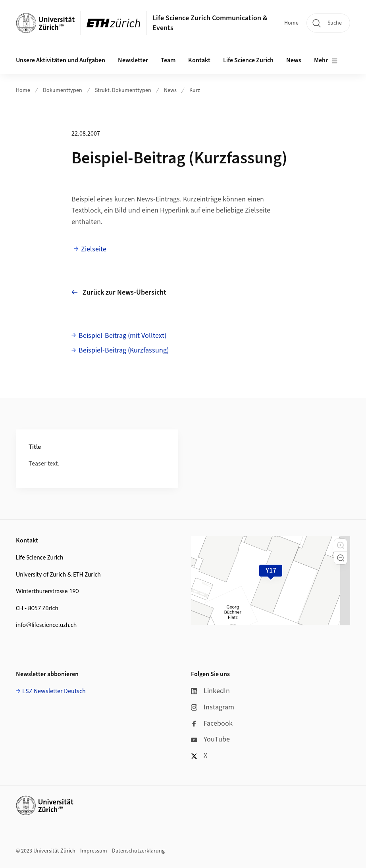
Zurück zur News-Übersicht (119, 292)
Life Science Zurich (248, 60)
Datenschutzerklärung (138, 851)
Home (291, 23)
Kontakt (199, 60)
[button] (341, 545)
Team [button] (168, 60)
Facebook (212, 723)
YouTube (210, 739)
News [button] (294, 60)
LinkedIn (210, 691)
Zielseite (94, 249)
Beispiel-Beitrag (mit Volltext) (122, 336)
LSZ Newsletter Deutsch (54, 691)
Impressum (94, 851)
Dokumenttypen (63, 90)
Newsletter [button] (133, 60)
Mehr (326, 61)
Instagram (213, 707)
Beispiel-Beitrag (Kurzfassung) (124, 350)
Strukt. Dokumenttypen (123, 90)
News (170, 90)
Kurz (195, 90)
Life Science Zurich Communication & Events (210, 23)
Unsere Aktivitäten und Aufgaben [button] (61, 60)
